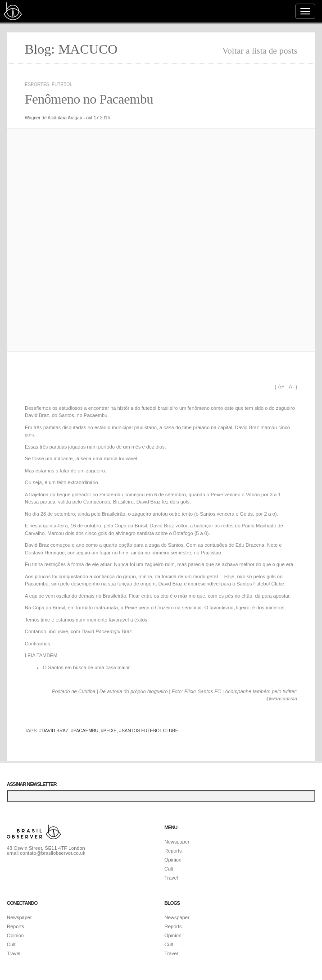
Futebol (62, 84)
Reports (173, 851)
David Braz (55, 731)
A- (291, 387)
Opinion (173, 860)
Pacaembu (86, 731)
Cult (169, 869)
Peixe (110, 731)
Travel (171, 878)
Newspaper (177, 842)
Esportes (37, 84)
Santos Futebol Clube (150, 731)
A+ (281, 387)
